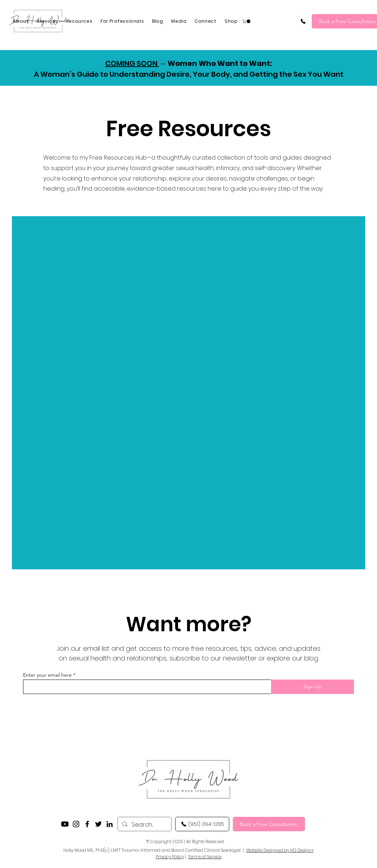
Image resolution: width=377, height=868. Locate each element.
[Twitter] (98, 824)
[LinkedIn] (110, 824)
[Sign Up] (312, 687)
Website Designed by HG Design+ (280, 850)
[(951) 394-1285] (303, 21)
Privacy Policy (170, 857)
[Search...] (144, 825)
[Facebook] (87, 824)
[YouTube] (65, 824)
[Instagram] (76, 824)
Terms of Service (205, 857)
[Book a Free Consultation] (269, 824)
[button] (247, 21)
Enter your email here (47, 675)
